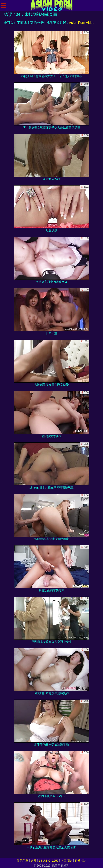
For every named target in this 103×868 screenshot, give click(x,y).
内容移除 (66, 861)
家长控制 (80, 861)
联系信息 (23, 861)
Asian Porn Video (82, 23)
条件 (34, 861)
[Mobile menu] (4, 6)
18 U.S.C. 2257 (49, 861)
